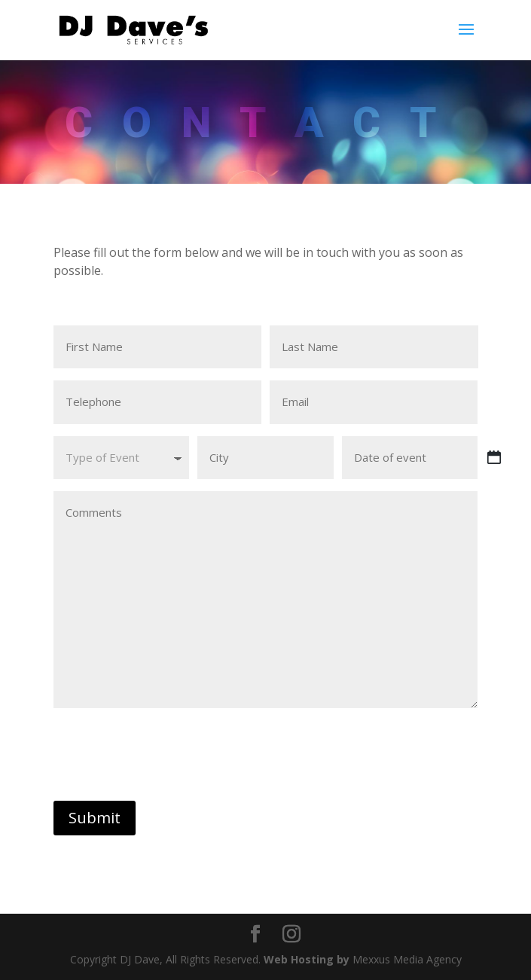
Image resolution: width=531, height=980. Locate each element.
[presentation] (168, 755)
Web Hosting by (307, 959)
